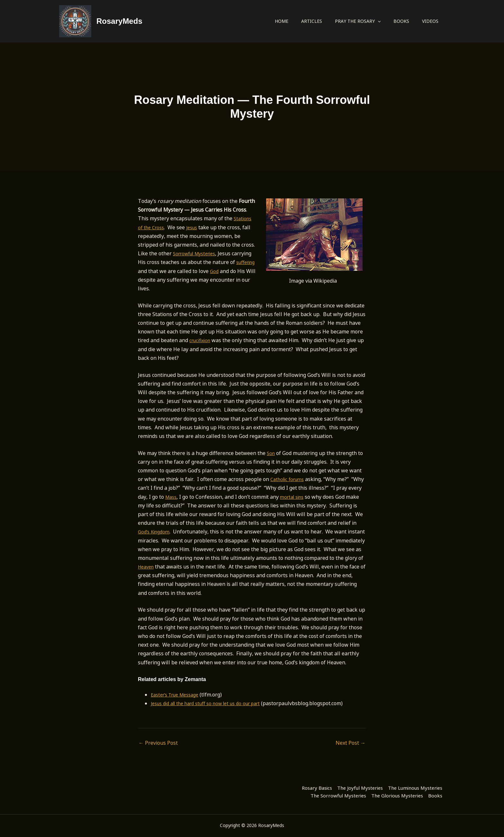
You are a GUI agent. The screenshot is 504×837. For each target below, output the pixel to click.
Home (282, 21)
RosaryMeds (119, 21)
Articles (312, 21)
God (238, 271)
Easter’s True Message (178, 695)
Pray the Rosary (358, 21)
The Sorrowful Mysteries (320, 795)
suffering (149, 271)
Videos (430, 21)
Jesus (195, 227)
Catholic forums (289, 479)
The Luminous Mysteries (410, 787)
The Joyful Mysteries (346, 787)
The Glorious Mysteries (387, 795)
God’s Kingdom (186, 532)
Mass (186, 497)
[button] (378, 21)
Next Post (351, 743)
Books (401, 21)
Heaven (207, 567)
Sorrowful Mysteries (198, 253)
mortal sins (310, 497)
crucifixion (202, 340)
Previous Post (158, 743)
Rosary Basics (295, 787)
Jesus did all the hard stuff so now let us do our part (213, 703)
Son (271, 453)
